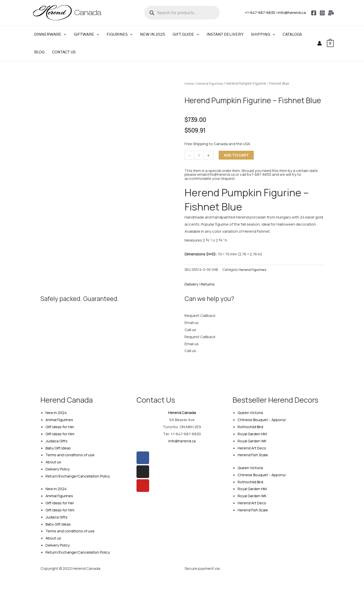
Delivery (191, 284)
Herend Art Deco (252, 448)
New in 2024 (56, 413)
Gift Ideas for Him (60, 434)
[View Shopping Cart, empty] (330, 43)
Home (189, 83)
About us (54, 462)
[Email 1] (331, 13)
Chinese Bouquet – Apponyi (262, 420)
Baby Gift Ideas (59, 448)
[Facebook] (314, 13)
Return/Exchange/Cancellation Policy (79, 476)
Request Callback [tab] (200, 316)
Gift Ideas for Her (60, 427)
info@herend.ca (292, 13)
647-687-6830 (260, 174)
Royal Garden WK (253, 441)
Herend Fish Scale (253, 455)
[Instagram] (322, 13)
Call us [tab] (190, 330)
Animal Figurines (60, 420)
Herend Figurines (210, 83)
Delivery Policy (58, 469)
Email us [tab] (192, 323)
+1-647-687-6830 (260, 13)
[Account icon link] (320, 43)
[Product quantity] (199, 155)
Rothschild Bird (251, 427)
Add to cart (236, 155)
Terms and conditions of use (71, 455)
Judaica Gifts (57, 441)
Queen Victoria (251, 413)
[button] (64, 34)
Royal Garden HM (253, 434)
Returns (208, 284)
